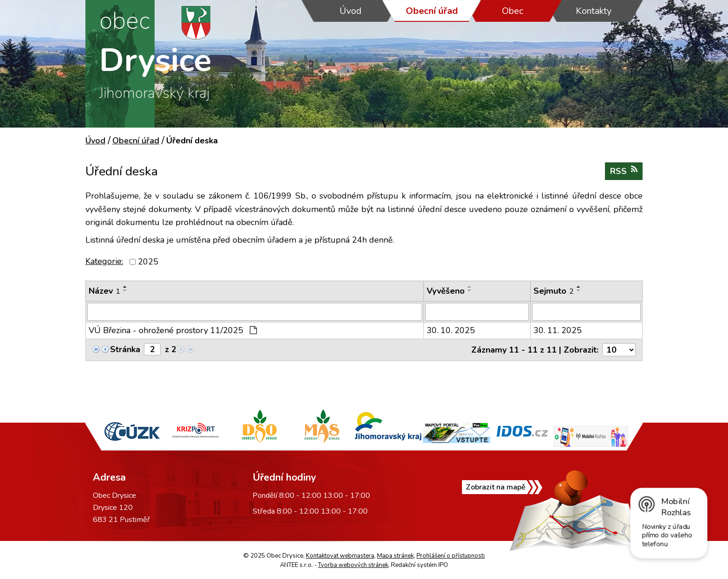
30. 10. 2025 (451, 330)
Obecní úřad (432, 11)
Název (104, 291)
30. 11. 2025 (558, 330)
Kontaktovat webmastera (340, 556)
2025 (148, 262)
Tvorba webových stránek (353, 565)
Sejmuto (554, 291)
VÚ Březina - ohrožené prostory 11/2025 (173, 330)
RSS (624, 171)
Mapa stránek (395, 556)
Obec (513, 11)
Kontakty (594, 11)
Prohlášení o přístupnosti (451, 556)
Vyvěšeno (446, 291)
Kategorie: (104, 261)
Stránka (125, 349)
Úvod (351, 11)
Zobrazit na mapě (496, 487)
